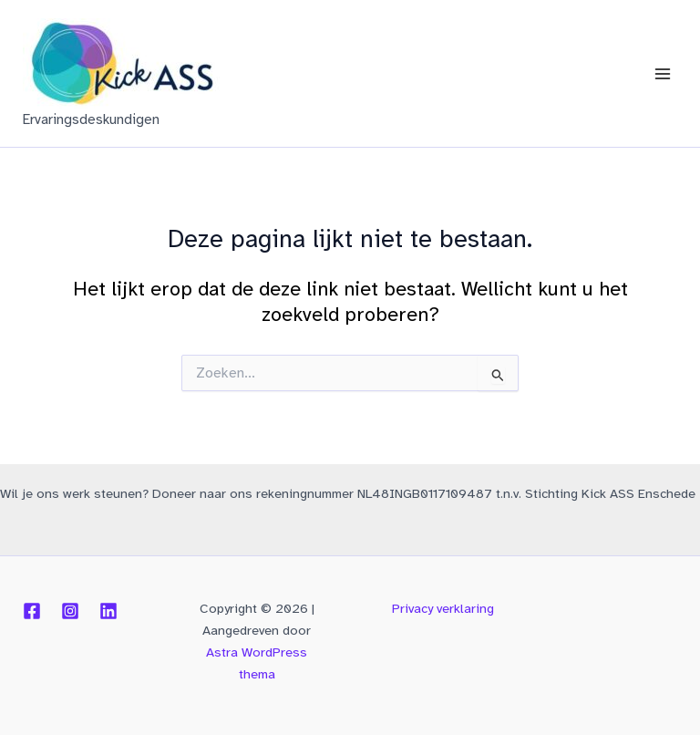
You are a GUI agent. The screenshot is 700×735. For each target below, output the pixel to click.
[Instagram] (70, 611)
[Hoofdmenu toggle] (663, 74)
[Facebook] (32, 611)
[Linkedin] (108, 611)
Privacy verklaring (443, 608)
